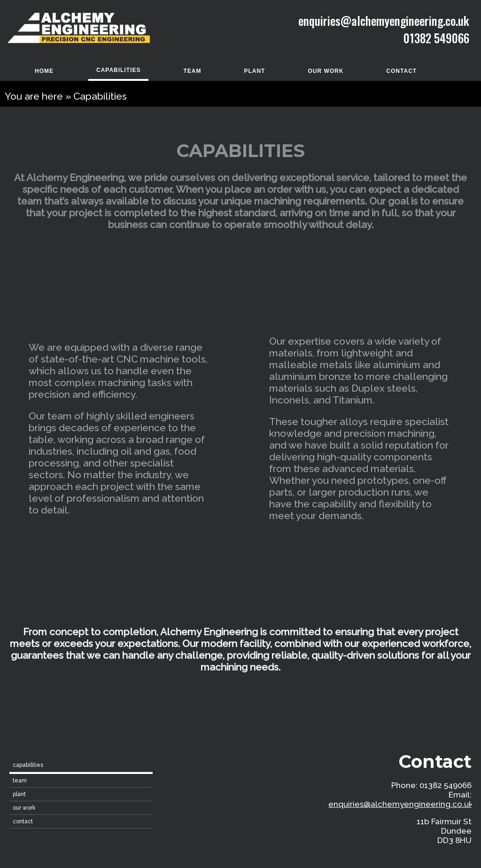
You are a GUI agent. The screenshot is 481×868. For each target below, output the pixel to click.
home (44, 71)
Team (192, 71)
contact (401, 71)
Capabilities (118, 70)
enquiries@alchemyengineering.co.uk (401, 804)
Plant (254, 71)
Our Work (326, 71)
